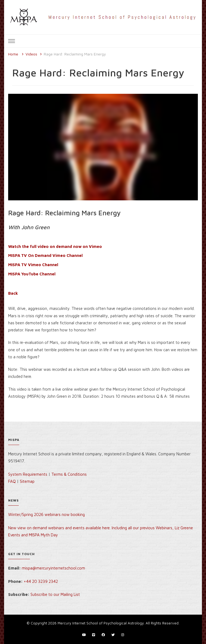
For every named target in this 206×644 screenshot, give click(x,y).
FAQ (12, 481)
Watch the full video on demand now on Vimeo (55, 246)
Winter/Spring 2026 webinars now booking (46, 514)
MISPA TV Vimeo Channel (33, 265)
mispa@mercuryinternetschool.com (53, 568)
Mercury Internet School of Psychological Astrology (101, 623)
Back (13, 293)
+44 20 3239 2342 (41, 581)
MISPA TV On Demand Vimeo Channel (45, 255)
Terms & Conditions (69, 474)
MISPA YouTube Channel (32, 274)
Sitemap (27, 481)
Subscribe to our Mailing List (55, 594)
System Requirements (28, 474)
